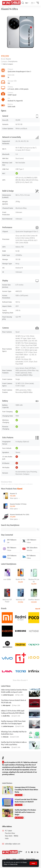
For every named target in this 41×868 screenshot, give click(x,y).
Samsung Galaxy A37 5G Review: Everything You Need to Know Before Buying (26, 790)
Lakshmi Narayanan (8, 695)
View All (38, 609)
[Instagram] (11, 549)
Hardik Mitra (6, 716)
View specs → (15, 498)
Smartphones (13, 61)
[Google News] (11, 557)
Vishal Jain (6, 737)
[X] (30, 541)
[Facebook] (11, 541)
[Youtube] (30, 549)
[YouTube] (32, 852)
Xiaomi (20, 489)
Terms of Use (14, 864)
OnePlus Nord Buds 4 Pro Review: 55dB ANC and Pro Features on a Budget (25, 812)
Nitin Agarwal (7, 705)
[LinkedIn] (30, 557)
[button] (33, 863)
